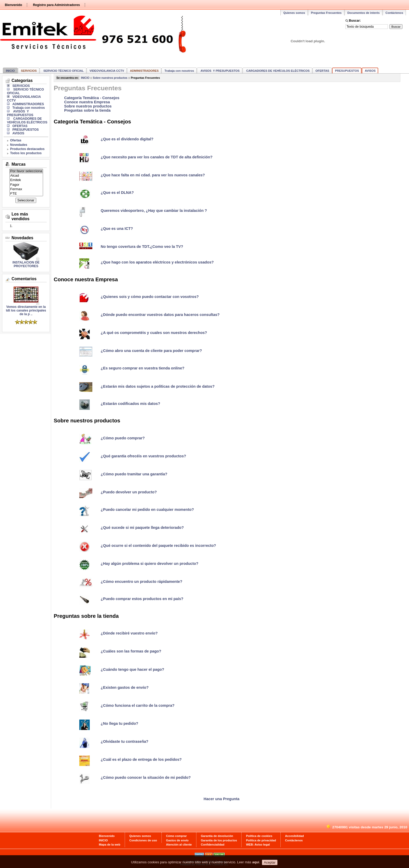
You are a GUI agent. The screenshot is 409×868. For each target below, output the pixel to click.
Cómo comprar (177, 836)
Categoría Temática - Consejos (92, 98)
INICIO (10, 71)
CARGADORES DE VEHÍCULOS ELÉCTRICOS (278, 71)
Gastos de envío (177, 840)
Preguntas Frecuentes (326, 13)
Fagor (26, 185)
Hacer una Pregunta (222, 799)
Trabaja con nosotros (179, 71)
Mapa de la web (110, 845)
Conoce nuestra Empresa (87, 102)
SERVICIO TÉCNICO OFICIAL (63, 71)
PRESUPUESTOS (347, 71)
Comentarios (24, 279)
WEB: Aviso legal (258, 845)
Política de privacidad (261, 840)
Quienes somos (294, 13)
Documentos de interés (364, 13)
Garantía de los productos (219, 840)
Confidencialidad (213, 845)
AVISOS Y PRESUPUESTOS (220, 71)
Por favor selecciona (26, 171)
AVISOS (370, 71)
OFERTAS (322, 71)
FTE (26, 194)
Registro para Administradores (56, 5)
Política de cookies (259, 836)
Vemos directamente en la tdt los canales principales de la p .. (26, 309)
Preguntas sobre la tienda (87, 110)
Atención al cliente (179, 845)
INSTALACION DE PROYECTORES (26, 264)
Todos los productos (26, 153)
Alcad (26, 176)
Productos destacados (27, 149)
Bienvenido (13, 5)
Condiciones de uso (143, 840)
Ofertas (16, 140)
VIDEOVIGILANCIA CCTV (107, 71)
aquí (256, 866)
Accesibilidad (294, 836)
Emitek (26, 180)
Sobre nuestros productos (110, 78)
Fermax (26, 189)
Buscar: (355, 21)
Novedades (19, 145)
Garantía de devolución (217, 836)
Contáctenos (394, 13)
